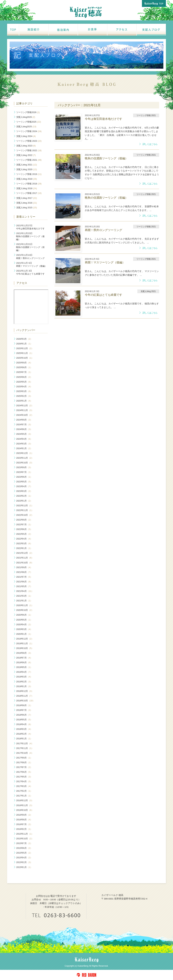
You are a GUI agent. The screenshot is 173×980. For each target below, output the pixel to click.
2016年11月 (25, 805)
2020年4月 (24, 624)
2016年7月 (24, 824)
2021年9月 (24, 567)
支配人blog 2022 (26, 155)
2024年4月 (24, 439)
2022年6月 (24, 529)
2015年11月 (25, 834)
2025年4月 (24, 387)
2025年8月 (24, 367)
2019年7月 (24, 658)
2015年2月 (24, 862)
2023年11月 (25, 458)
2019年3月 (24, 677)
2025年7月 (24, 372)
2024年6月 (24, 429)
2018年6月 (24, 715)
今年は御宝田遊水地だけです (30, 227)
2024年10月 (25, 415)
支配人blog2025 (26, 127)
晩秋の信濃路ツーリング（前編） (30, 247)
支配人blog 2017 (27, 198)
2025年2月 (24, 396)
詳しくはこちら (150, 144)
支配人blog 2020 (27, 169)
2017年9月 (24, 758)
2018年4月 (24, 724)
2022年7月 (24, 524)
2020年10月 (25, 610)
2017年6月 (24, 772)
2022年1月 (24, 548)
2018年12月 (25, 691)
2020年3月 (24, 629)
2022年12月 (25, 506)
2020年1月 (24, 634)
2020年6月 (24, 615)
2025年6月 (24, 377)
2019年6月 (24, 662)
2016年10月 (25, 810)
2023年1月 (24, 501)
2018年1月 (24, 739)
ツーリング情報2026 (28, 112)
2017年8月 (24, 762)
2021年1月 (24, 601)
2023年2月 (24, 496)
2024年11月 (25, 410)
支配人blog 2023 (26, 146)
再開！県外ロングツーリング (30, 257)
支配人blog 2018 (27, 188)
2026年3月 (24, 339)
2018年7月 (24, 710)
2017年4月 (24, 781)
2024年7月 (24, 424)
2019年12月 (25, 639)
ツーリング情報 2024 (29, 131)
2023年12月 (25, 453)
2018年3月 (24, 729)
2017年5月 (24, 777)
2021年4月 (25, 591)
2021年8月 (24, 572)
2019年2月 (24, 682)
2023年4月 (24, 486)
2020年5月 (24, 620)
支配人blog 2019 (27, 179)
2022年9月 (24, 520)
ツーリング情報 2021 (29, 160)
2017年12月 (25, 743)
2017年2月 (24, 791)
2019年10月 (25, 648)
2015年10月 (25, 839)
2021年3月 (24, 596)
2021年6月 (24, 582)
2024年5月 (24, 434)
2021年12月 (25, 553)
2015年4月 (24, 858)
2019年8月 (24, 653)
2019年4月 (24, 672)
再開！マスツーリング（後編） (31, 264)
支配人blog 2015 (27, 208)
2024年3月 (24, 444)
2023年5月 (24, 482)
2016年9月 (24, 815)
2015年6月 (24, 848)
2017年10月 (25, 753)
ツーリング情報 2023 (29, 141)
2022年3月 (24, 543)
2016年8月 (24, 820)
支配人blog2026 (26, 117)
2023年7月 (24, 472)
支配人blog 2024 (26, 136)
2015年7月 (24, 843)
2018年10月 (25, 701)
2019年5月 (24, 667)
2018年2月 (24, 734)
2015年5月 (24, 853)
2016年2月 (24, 829)
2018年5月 (24, 720)
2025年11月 (25, 353)
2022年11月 (25, 510)
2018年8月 (24, 705)
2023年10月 (25, 463)
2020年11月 (25, 605)
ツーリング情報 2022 (29, 150)
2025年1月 (24, 401)
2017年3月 (24, 786)
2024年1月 (24, 448)
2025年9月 (24, 363)
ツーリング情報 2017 (29, 193)
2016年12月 (25, 800)
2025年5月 (24, 382)
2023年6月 (24, 477)
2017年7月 (24, 767)
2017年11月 (25, 748)
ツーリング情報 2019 (29, 174)
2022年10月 (25, 515)
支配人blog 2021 (27, 165)
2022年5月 (24, 534)
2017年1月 (24, 796)
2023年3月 (24, 491)
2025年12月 (25, 348)
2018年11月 (25, 696)
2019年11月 (25, 643)
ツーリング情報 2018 (29, 184)
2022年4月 (24, 539)
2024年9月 (24, 420)
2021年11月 (25, 558)
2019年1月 (24, 686)
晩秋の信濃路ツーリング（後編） (30, 236)
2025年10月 (25, 358)
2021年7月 (24, 577)
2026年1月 (24, 344)
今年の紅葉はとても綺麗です (30, 272)
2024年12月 (25, 406)
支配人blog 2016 (27, 203)
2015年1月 (24, 867)
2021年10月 (25, 563)
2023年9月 (24, 467)
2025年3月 (24, 391)
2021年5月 (24, 586)
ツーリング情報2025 (29, 122)
